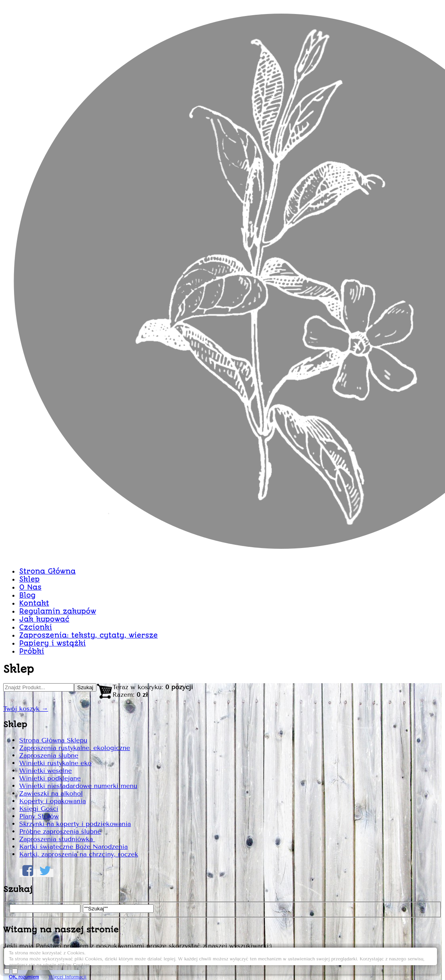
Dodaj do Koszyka (368, 608)
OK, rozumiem (339, 961)
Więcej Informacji (382, 961)
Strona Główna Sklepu (84, 308)
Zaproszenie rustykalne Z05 (323, 213)
